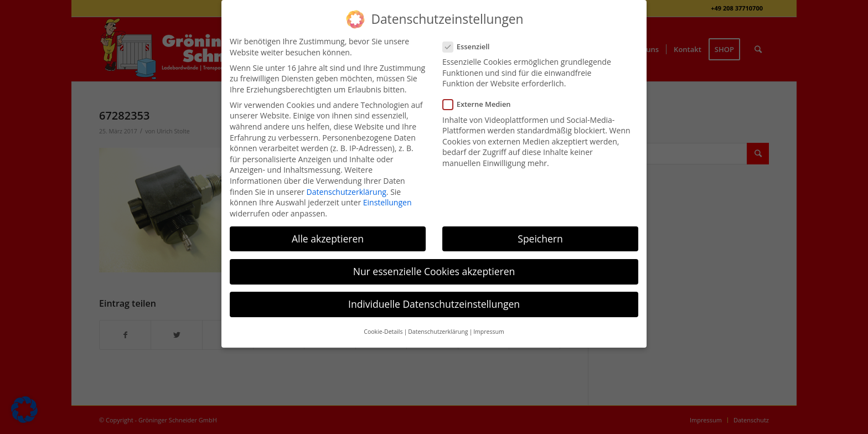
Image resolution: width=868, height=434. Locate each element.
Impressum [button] (489, 332)
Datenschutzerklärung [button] (438, 332)
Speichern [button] (540, 239)
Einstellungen (387, 202)
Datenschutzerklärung (347, 192)
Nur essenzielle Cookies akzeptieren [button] (434, 271)
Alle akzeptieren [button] (328, 239)
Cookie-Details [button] (383, 332)
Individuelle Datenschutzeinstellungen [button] (434, 304)
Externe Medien (481, 104)
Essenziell (471, 47)
